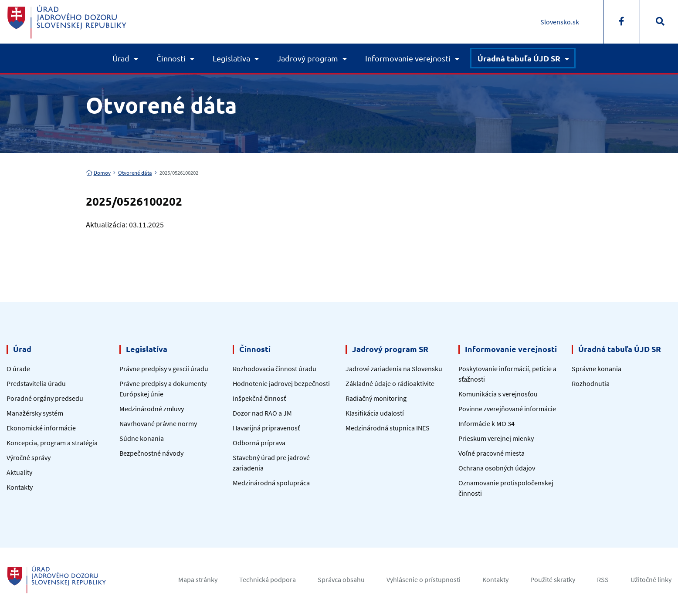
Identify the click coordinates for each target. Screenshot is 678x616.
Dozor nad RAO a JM (262, 413)
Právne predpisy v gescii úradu (164, 369)
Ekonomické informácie (41, 428)
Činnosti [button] (171, 58)
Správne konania (597, 369)
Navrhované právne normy (158, 423)
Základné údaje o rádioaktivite (390, 383)
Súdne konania (142, 438)
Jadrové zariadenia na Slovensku (394, 369)
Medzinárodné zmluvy (152, 409)
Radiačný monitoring (376, 398)
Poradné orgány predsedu (45, 398)
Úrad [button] (121, 58)
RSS (603, 579)
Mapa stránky (198, 579)
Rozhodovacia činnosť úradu (275, 369)
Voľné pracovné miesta (492, 453)
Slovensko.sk (560, 22)
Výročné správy (29, 457)
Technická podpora (268, 579)
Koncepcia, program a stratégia (52, 443)
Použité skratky (553, 579)
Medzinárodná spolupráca (271, 483)
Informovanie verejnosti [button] (408, 58)
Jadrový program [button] (308, 58)
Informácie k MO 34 (486, 423)
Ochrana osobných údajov (497, 468)
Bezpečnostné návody (151, 453)
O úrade (18, 369)
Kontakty (20, 487)
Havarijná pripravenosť (266, 428)
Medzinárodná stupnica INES (388, 428)
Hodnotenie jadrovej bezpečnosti (281, 383)
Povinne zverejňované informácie (507, 409)
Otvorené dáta (135, 173)
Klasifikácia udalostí (375, 413)
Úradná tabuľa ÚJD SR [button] (519, 58)
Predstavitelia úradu (36, 383)
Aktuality (19, 472)
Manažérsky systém (35, 413)
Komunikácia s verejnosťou (498, 394)
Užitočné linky (651, 579)
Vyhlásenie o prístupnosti (424, 579)
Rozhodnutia (591, 383)
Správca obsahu (341, 579)
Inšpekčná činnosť (259, 398)
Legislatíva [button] (231, 58)
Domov (98, 173)
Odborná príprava (259, 443)
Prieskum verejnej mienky (496, 438)
